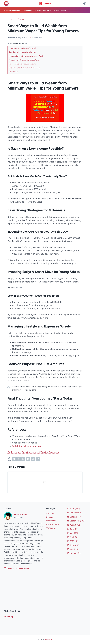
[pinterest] (33, 459)
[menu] (6, 3)
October (74, 517)
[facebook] (14, 459)
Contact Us (51, 528)
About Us (50, 513)
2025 (74, 509)
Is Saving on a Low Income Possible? (25, 48)
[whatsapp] (23, 459)
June (73, 529)
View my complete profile (17, 568)
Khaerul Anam (20, 514)
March (73, 549)
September (76, 521)
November (75, 513)
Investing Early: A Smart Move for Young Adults (29, 56)
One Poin (49, 639)
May (73, 533)
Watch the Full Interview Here (27, 446)
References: (14, 72)
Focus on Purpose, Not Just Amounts (25, 64)
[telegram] (28, 459)
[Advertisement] (24, 590)
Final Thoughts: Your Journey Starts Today (27, 68)
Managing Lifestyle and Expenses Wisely (26, 60)
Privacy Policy (53, 524)
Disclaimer (51, 521)
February (74, 553)
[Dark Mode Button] (85, 3)
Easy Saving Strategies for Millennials (25, 52)
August (74, 525)
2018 (73, 541)
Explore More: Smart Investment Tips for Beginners (33, 452)
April (73, 537)
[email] (38, 459)
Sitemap (50, 517)
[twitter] (19, 459)
